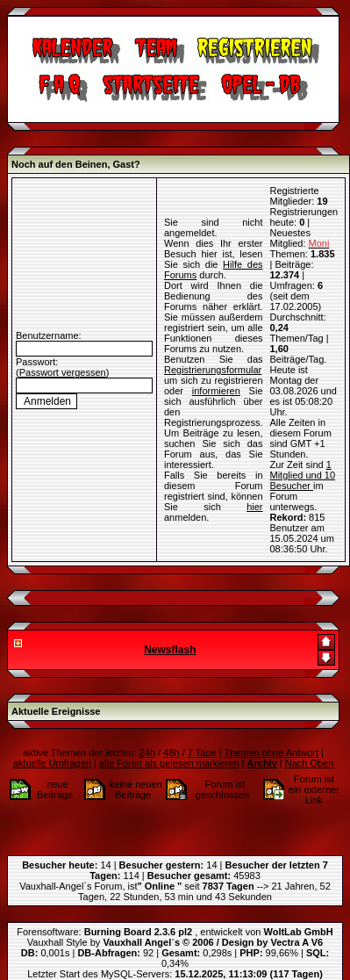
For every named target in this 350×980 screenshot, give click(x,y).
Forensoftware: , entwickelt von (175, 932)
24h (147, 753)
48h (171, 753)
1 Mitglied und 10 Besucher (303, 475)
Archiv (262, 763)
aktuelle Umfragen (52, 763)
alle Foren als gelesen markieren (169, 763)
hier (254, 507)
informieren (216, 391)
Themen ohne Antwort (271, 753)
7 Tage (202, 753)
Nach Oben (310, 763)
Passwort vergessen (63, 372)
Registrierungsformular (213, 370)
